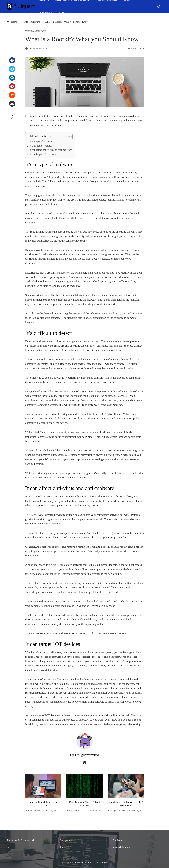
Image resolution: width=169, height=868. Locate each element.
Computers (46, 13)
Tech (62, 847)
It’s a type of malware (41, 141)
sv (8, 847)
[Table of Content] (70, 137)
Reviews (117, 840)
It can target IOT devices (43, 154)
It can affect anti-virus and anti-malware (51, 150)
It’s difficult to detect (41, 146)
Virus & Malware (36, 31)
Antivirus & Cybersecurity (21, 840)
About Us (65, 13)
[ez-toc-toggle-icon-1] (68, 137)
